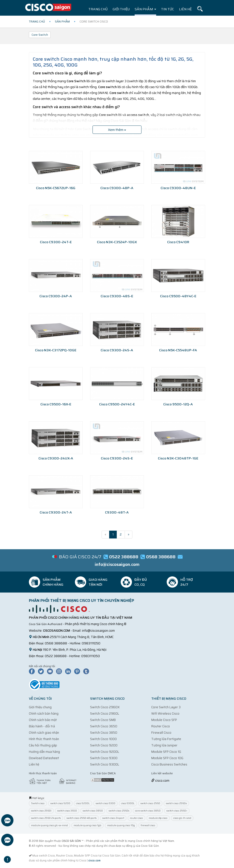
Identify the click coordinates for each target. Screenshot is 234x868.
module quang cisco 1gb (88, 825)
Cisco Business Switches (169, 764)
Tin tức (168, 9)
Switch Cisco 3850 (104, 733)
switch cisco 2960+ (177, 811)
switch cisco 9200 (60, 803)
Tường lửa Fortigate (166, 739)
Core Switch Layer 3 (166, 707)
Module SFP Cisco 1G (166, 752)
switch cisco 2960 (150, 803)
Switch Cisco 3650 (104, 726)
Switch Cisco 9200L (105, 752)
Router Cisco (161, 726)
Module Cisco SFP (164, 720)
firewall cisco (148, 825)
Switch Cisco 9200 (104, 745)
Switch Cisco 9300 (104, 758)
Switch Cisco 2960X (105, 707)
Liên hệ (185, 9)
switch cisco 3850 (93, 811)
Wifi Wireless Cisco (165, 714)
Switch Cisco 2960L (105, 714)
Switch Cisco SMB (103, 720)
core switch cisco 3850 (148, 811)
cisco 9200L (83, 803)
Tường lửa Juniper (164, 745)
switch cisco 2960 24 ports (46, 818)
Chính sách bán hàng (44, 714)
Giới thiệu (121, 9)
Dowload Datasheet (44, 758)
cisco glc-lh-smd (182, 818)
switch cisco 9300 (105, 803)
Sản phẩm (145, 9)
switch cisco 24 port (113, 818)
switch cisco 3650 (67, 811)
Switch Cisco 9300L (105, 764)
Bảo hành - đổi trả (42, 726)
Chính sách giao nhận (44, 733)
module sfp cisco (158, 818)
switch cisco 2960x (176, 803)
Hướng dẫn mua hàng (44, 752)
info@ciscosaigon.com (98, 631)
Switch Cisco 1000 (103, 739)
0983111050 (91, 643)
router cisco (136, 818)
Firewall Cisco (161, 733)
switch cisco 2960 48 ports (82, 818)
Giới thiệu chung (40, 707)
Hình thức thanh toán (44, 739)
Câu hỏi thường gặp (43, 745)
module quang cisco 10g (121, 825)
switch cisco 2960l (41, 811)
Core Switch (40, 35)
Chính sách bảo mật (43, 720)
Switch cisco (38, 803)
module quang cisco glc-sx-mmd (49, 825)
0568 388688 (56, 643)
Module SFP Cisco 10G (167, 758)
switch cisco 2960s (119, 811)
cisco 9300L (128, 803)
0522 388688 (56, 656)
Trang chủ (98, 9)
